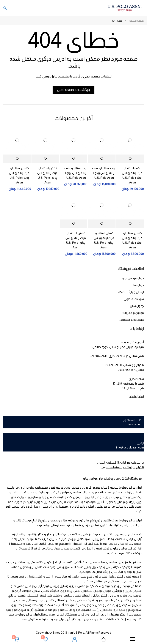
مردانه (23, 534)
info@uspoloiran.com (130, 447)
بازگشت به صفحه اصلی (73, 90)
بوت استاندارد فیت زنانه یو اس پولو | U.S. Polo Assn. (104, 173)
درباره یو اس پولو (133, 278)
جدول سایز (137, 306)
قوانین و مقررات (133, 313)
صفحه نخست (137, 21)
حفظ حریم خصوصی (131, 320)
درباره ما (138, 285)
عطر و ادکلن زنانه (41, 534)
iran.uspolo (135, 424)
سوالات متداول (134, 299)
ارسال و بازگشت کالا (131, 292)
